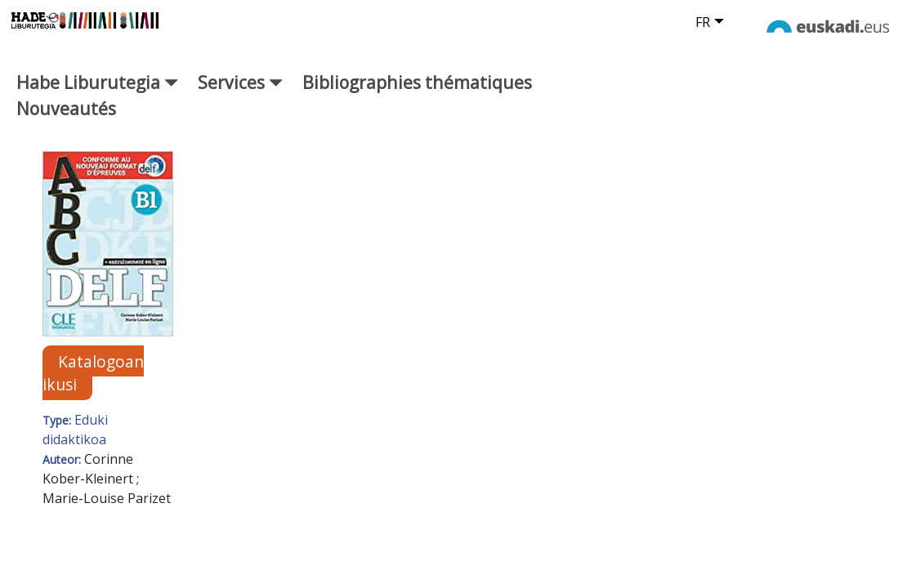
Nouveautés (66, 116)
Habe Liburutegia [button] (97, 89)
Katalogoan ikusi (93, 381)
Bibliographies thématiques (417, 89)
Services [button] (240, 89)
